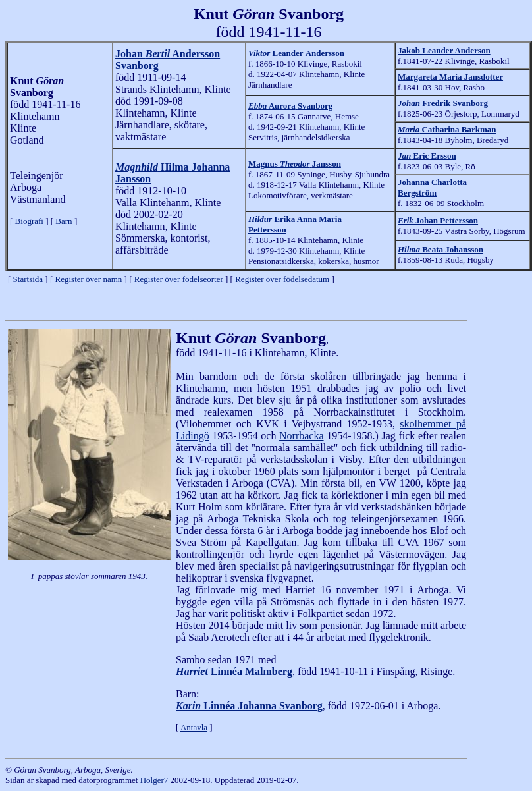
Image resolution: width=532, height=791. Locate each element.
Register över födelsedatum (282, 279)
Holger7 (154, 780)
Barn (64, 221)
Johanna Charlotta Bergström (432, 187)
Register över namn (89, 279)
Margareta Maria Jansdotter (450, 77)
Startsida (28, 279)
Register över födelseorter (179, 279)
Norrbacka (302, 436)
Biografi (29, 221)
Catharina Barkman (447, 129)
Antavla (194, 727)
